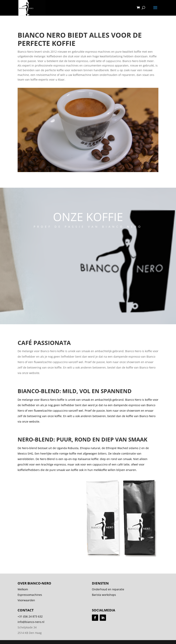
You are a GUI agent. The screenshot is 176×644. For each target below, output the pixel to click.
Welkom (23, 589)
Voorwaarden (26, 600)
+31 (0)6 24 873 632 (30, 616)
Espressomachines (30, 595)
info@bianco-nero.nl (31, 622)
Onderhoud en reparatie (108, 589)
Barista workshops (104, 595)
